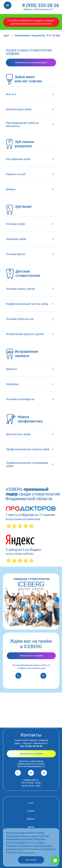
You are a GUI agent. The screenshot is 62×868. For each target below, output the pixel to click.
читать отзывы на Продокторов (23, 519)
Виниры (11, 189)
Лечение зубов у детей (20, 289)
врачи (31, 827)
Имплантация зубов (19, 109)
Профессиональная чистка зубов (27, 304)
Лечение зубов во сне (20, 319)
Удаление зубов (16, 239)
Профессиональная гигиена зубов (28, 449)
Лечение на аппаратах (20, 399)
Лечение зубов (15, 224)
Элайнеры (12, 384)
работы (31, 819)
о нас (31, 803)
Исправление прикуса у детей (25, 334)
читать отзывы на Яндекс (20, 554)
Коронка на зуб (16, 174)
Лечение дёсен (16, 254)
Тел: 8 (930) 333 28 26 (31, 746)
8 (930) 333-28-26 (41, 5)
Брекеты (12, 369)
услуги (31, 811)
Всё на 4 (11, 94)
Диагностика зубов (18, 434)
